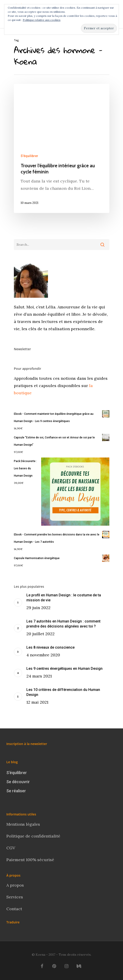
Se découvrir (18, 782)
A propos (15, 885)
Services (15, 897)
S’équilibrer (17, 773)
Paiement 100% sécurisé (30, 860)
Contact (15, 909)
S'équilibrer (29, 156)
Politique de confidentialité (34, 836)
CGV (11, 848)
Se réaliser (16, 791)
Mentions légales (23, 824)
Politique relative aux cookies (42, 20)
